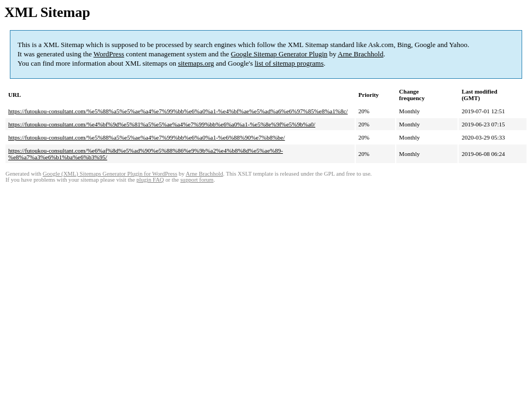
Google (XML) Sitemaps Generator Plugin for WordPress (110, 174)
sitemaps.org (196, 63)
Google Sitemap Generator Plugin (279, 54)
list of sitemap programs (289, 63)
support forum (197, 180)
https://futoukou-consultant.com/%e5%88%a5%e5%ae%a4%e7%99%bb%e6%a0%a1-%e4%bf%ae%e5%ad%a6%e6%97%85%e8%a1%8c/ (178, 111)
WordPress (109, 54)
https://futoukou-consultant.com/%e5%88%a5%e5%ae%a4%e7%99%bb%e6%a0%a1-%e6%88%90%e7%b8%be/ (147, 137)
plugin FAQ (150, 180)
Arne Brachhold (360, 54)
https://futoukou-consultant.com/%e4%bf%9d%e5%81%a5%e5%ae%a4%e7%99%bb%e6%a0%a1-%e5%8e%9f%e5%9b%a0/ (162, 124)
